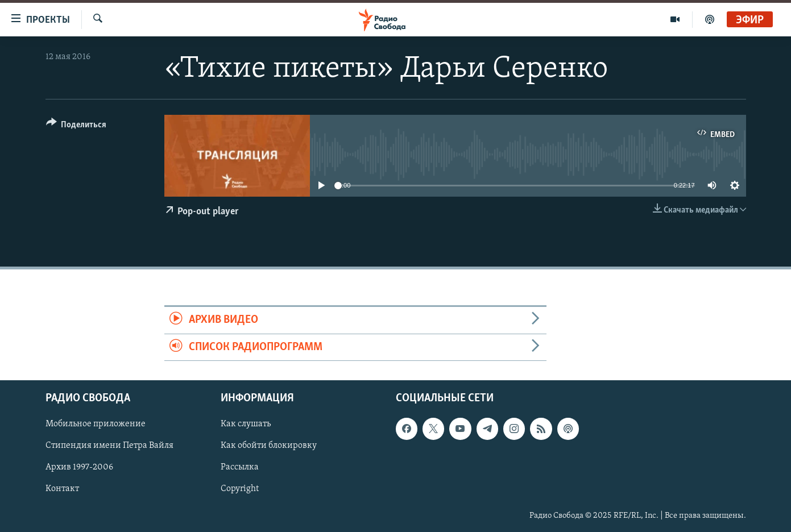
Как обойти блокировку (269, 446)
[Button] (76, 126)
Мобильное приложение (96, 424)
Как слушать (246, 424)
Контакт (62, 489)
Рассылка (240, 467)
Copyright (240, 489)
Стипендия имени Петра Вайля (109, 446)
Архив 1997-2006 (79, 467)
